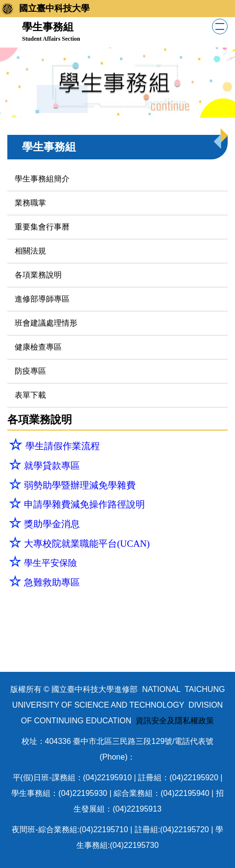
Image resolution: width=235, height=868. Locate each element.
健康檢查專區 (38, 347)
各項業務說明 (38, 275)
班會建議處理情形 (46, 323)
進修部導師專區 (42, 299)
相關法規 (30, 251)
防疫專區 (30, 371)
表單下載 (30, 395)
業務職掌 (30, 203)
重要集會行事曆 (42, 227)
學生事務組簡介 (42, 179)
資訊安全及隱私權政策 (174, 721)
